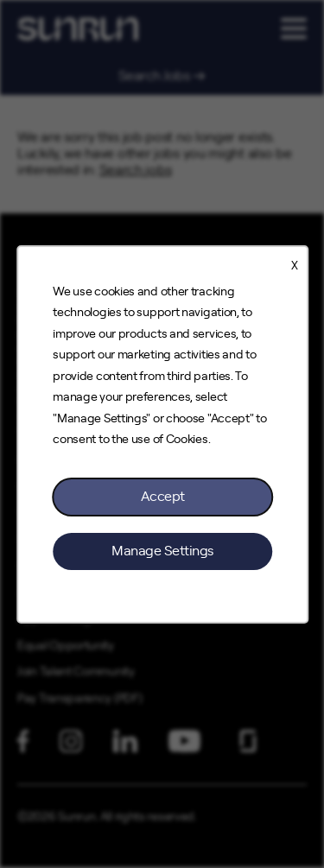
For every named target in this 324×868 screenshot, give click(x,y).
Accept (162, 496)
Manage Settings (162, 550)
